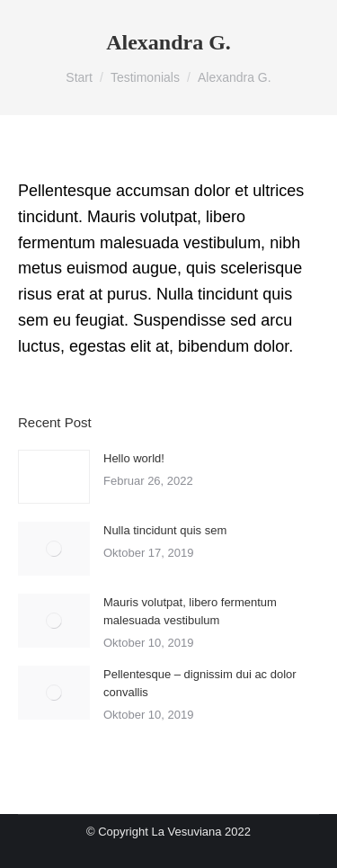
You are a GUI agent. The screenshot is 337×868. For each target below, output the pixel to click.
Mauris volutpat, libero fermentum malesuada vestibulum (190, 611)
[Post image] (54, 477)
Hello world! (134, 458)
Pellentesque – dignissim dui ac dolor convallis (200, 683)
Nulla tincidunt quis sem (165, 530)
